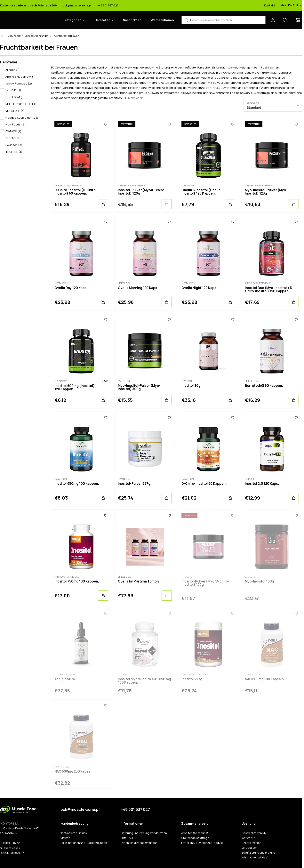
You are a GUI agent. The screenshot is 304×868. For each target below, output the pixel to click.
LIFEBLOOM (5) (15, 97)
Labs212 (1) (13, 90)
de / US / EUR (292, 5)
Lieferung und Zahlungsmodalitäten (144, 833)
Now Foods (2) (16, 124)
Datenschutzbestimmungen (139, 843)
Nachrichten (132, 20)
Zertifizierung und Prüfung (258, 853)
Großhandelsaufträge (195, 838)
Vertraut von (249, 848)
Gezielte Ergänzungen (37, 36)
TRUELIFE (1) (14, 152)
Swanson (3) (14, 145)
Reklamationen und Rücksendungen (84, 843)
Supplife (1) (13, 138)
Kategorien (73, 20)
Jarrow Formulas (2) (19, 83)
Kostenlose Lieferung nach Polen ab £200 (28, 5)
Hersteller (102, 20)
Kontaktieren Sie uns (74, 833)
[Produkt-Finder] (224, 20)
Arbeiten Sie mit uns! (195, 833)
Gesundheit (14, 36)
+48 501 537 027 (108, 5)
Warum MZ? (249, 838)
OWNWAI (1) (13, 131)
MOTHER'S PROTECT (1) (22, 104)
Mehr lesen (136, 98)
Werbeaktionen (162, 20)
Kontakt (270, 5)
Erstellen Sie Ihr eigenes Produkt (202, 843)
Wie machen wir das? (255, 857)
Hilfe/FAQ (127, 838)
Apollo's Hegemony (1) (21, 77)
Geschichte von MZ (254, 833)
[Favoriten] (106, 124)
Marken (65, 838)
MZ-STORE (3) (15, 111)
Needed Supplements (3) (23, 118)
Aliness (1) (12, 70)
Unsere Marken (251, 843)
